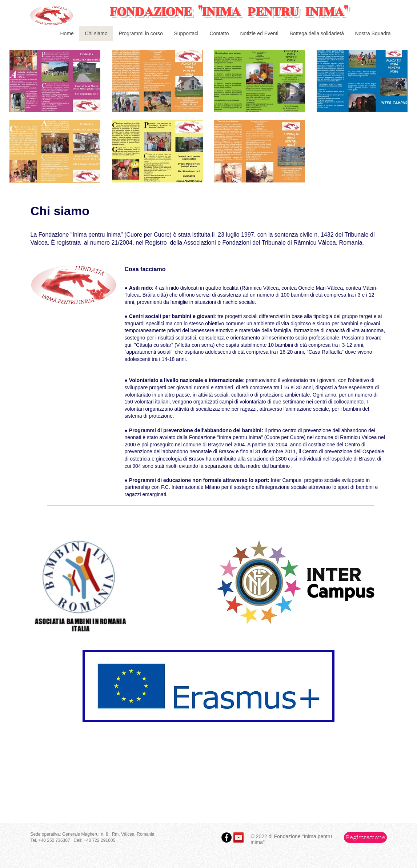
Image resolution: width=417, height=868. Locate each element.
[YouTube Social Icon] (238, 837)
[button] (365, 837)
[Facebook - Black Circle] (226, 837)
